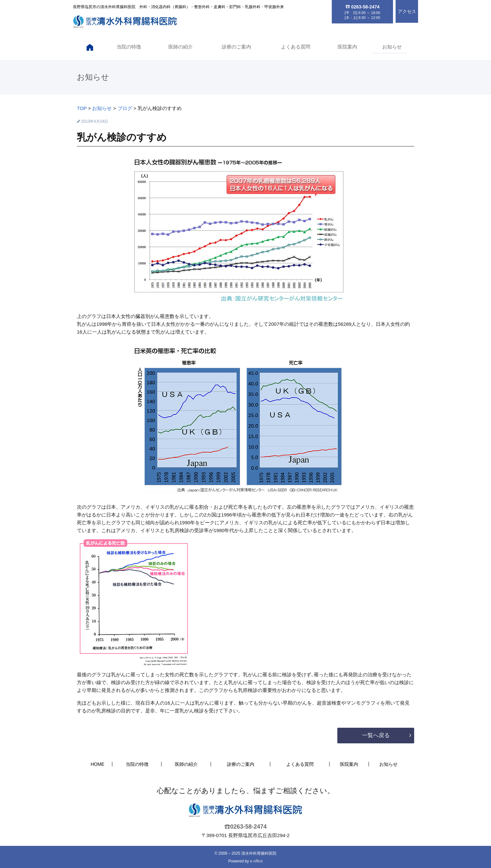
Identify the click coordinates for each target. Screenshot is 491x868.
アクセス (407, 11)
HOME (97, 764)
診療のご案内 (235, 47)
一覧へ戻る (376, 735)
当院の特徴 (127, 47)
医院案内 (347, 47)
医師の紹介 (180, 47)
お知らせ (392, 47)
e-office (256, 861)
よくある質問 (295, 47)
